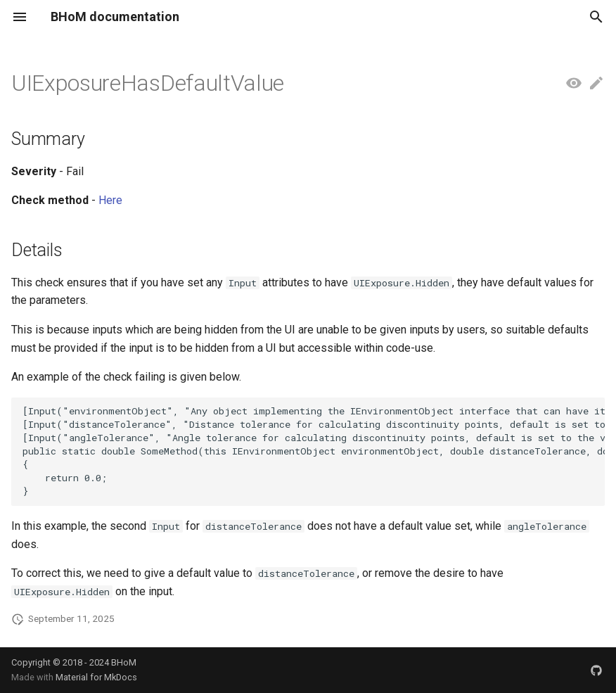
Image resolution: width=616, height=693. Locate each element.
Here (110, 200)
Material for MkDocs (96, 677)
